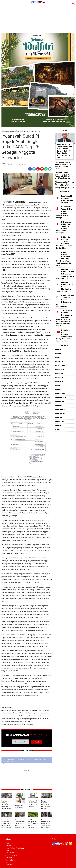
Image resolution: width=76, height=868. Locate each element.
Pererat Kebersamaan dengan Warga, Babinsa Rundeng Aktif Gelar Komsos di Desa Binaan (20, 825)
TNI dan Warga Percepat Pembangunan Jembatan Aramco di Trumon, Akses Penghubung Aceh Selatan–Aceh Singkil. (64, 318)
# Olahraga (59, 381)
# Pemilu (58, 389)
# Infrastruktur (60, 361)
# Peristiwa (59, 405)
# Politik (58, 425)
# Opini (57, 385)
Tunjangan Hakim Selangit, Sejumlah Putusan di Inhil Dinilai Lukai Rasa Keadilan (63, 175)
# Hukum (58, 357)
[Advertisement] (38, 18)
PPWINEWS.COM (8, 202)
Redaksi (8, 846)
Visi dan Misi (10, 853)
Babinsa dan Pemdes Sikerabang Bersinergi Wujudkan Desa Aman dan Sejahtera (64, 243)
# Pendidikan (60, 393)
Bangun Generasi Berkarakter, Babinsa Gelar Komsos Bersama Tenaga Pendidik (46, 807)
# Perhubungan (60, 397)
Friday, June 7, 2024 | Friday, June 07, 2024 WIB (14, 165)
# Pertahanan (60, 413)
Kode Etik (9, 865)
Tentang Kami (10, 860)
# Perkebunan (60, 409)
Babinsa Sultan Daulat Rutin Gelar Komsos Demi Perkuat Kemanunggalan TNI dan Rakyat (6, 825)
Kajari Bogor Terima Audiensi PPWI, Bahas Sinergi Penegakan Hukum (63, 165)
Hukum (32, 131)
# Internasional (60, 365)
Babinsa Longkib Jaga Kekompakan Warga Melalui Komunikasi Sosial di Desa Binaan (46, 825)
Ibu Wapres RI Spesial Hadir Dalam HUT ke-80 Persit (33, 804)
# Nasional (59, 377)
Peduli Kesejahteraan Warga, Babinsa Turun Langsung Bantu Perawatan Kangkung (33, 826)
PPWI (38, 131)
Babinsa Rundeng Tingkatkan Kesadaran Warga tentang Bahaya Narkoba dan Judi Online (6, 807)
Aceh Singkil (17, 131)
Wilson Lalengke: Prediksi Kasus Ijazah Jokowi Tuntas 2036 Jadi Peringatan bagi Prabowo (64, 185)
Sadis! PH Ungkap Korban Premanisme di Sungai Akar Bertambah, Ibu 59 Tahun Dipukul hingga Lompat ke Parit (65, 151)
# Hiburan (58, 353)
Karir (7, 862)
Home (4, 131)
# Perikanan (59, 401)
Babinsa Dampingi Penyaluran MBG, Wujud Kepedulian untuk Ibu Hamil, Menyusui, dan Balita (64, 259)
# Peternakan (60, 421)
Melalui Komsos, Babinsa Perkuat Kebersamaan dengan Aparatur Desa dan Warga (65, 274)
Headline (25, 131)
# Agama (58, 349)
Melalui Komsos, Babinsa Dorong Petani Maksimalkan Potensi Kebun (65, 287)
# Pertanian (59, 417)
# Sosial (58, 429)
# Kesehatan (59, 369)
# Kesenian (59, 373)
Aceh (9, 131)
